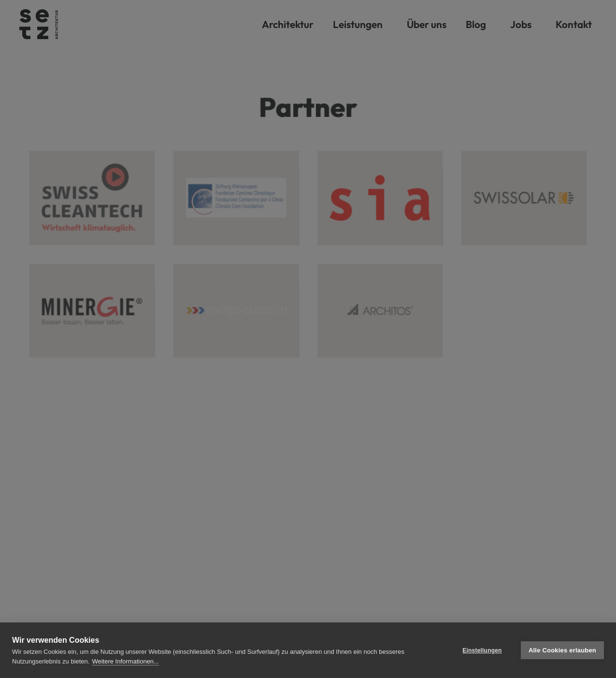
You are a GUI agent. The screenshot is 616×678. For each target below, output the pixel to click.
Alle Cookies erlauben (562, 650)
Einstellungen (482, 650)
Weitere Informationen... (125, 661)
